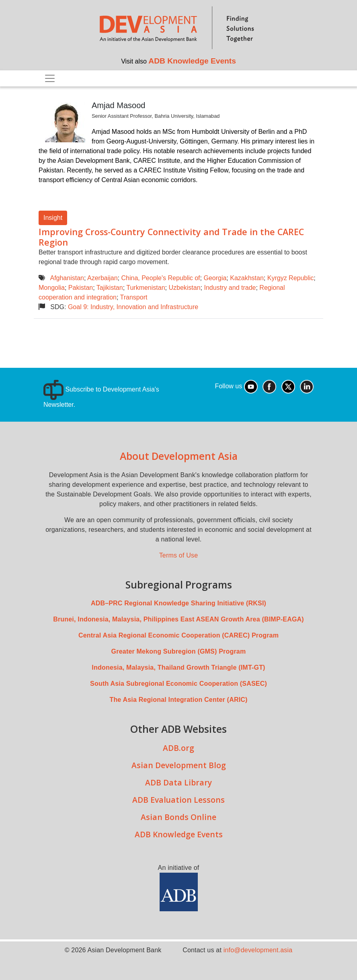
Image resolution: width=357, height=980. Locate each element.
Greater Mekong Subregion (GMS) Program (179, 651)
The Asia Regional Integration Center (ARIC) (178, 700)
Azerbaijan (103, 278)
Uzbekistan (184, 288)
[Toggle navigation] (50, 78)
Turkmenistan (146, 288)
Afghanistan (67, 278)
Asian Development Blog (179, 765)
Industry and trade (230, 288)
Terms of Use (179, 555)
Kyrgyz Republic (291, 278)
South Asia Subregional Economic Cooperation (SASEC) (178, 684)
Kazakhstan (247, 278)
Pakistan (81, 288)
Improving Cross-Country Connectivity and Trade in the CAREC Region (171, 237)
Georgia (215, 278)
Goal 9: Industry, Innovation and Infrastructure (133, 307)
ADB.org (178, 748)
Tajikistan (110, 288)
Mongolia (52, 288)
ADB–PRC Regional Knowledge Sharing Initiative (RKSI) (178, 603)
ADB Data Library (178, 782)
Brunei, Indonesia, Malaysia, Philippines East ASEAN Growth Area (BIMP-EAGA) (178, 619)
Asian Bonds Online (178, 817)
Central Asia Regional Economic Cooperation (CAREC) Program (178, 635)
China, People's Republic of (160, 278)
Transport (134, 297)
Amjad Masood (118, 105)
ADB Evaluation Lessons (178, 800)
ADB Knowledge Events (192, 61)
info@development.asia (258, 950)
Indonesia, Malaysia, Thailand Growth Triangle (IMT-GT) (178, 667)
